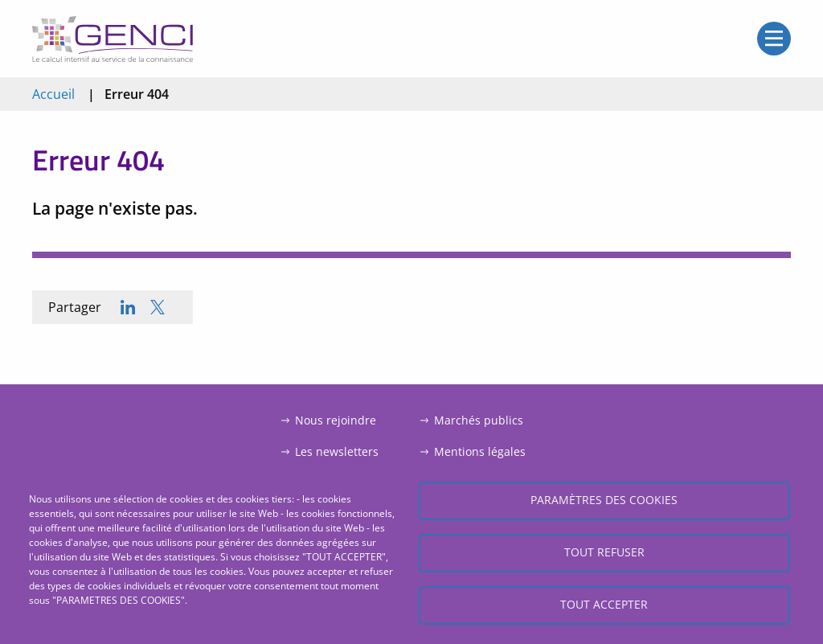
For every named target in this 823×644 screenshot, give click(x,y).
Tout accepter (604, 604)
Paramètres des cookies (604, 500)
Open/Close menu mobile (774, 39)
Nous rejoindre (336, 420)
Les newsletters (337, 451)
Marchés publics (479, 420)
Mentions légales (480, 451)
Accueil (53, 94)
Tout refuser (604, 552)
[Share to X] (158, 307)
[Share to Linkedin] (128, 307)
